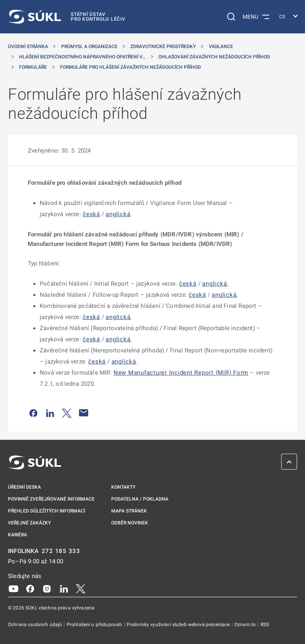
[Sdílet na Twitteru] (67, 413)
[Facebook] (30, 588)
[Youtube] (14, 588)
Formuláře (33, 67)
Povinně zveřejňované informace (51, 499)
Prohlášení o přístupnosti (95, 625)
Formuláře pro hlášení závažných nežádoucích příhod (130, 67)
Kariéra (17, 535)
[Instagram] (47, 588)
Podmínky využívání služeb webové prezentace (179, 625)
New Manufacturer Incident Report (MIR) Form (181, 373)
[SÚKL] (67, 17)
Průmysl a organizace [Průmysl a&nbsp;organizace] (89, 46)
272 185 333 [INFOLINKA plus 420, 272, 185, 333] (61, 551)
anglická (118, 214)
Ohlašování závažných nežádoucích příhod (214, 57)
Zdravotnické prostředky (163, 46)
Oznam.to (246, 625)
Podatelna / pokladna (140, 499)
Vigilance (221, 46)
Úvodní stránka (28, 46)
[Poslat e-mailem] (84, 413)
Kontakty (123, 487)
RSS (265, 625)
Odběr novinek (130, 523)
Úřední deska (24, 487)
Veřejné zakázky (29, 523)
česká (91, 214)
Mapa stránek (129, 511)
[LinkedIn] (64, 588)
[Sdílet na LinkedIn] (50, 413)
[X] (81, 588)
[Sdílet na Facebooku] (33, 413)
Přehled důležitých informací (46, 511)
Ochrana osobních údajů (36, 625)
